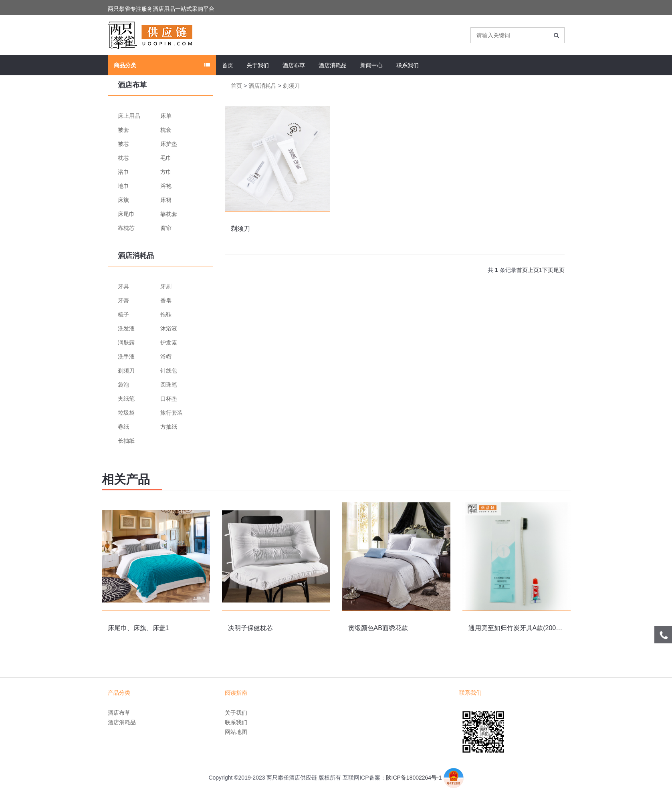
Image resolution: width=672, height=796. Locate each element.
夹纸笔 (126, 399)
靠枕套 (169, 214)
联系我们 (408, 65)
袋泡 (123, 385)
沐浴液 (169, 328)
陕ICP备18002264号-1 (414, 778)
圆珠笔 (169, 385)
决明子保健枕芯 (250, 628)
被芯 (123, 144)
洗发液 (126, 328)
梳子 (123, 314)
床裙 (166, 200)
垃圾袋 (126, 413)
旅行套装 (172, 413)
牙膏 (123, 300)
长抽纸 (126, 441)
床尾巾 (126, 214)
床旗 (123, 200)
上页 (533, 270)
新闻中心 (371, 65)
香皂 (166, 300)
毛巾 (166, 158)
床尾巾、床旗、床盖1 (138, 628)
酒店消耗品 (333, 65)
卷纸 (123, 427)
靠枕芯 (126, 228)
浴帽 (166, 357)
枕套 (166, 130)
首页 (228, 65)
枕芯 (123, 158)
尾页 (559, 270)
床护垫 (169, 144)
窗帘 (166, 228)
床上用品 (129, 116)
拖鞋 (166, 314)
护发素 (169, 343)
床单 (166, 116)
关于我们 (258, 65)
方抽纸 (169, 427)
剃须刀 (126, 371)
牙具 (123, 286)
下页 (548, 270)
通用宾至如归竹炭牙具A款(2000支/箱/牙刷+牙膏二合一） (550, 628)
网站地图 (236, 732)
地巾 (123, 186)
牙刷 (166, 286)
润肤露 (126, 343)
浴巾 (123, 172)
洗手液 (126, 357)
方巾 (166, 172)
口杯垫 (169, 399)
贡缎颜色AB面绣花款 (378, 628)
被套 (123, 130)
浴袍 (166, 186)
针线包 (169, 371)
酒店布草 (294, 65)
